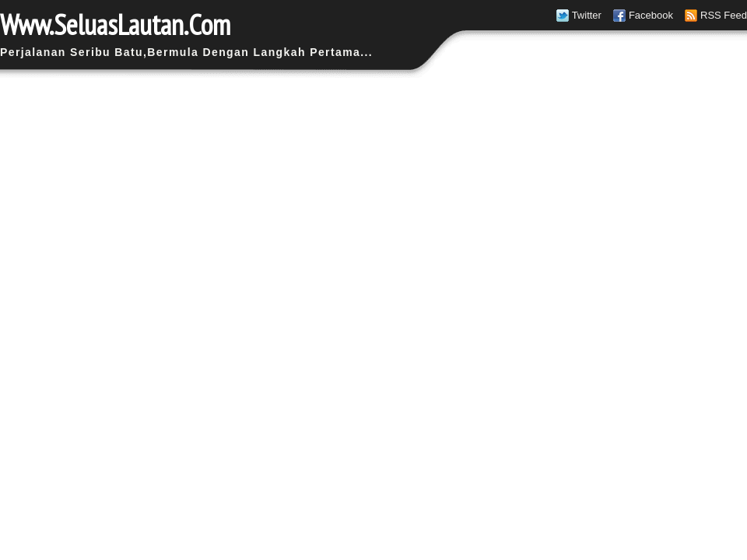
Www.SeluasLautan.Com (115, 24)
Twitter (587, 15)
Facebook (651, 15)
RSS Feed (724, 15)
